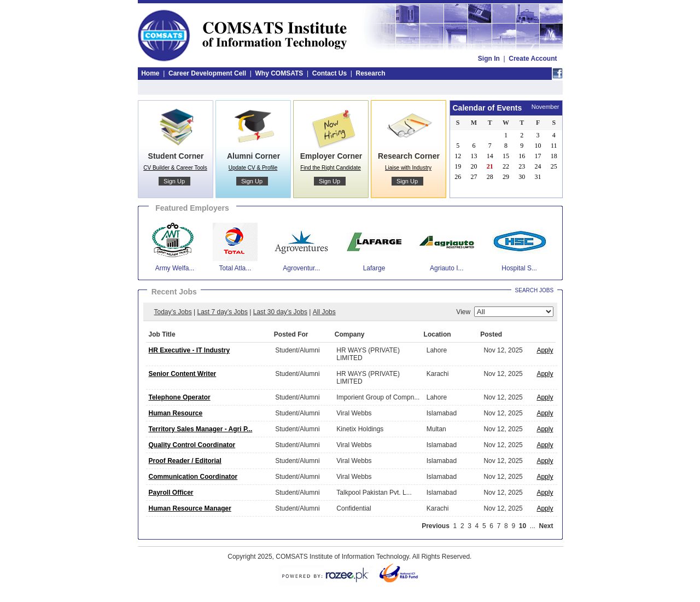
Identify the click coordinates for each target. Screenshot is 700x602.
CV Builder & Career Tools (175, 168)
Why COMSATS (279, 73)
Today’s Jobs (173, 312)
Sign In (489, 59)
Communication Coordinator (193, 477)
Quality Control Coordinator (192, 445)
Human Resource (176, 413)
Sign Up (174, 181)
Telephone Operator (180, 397)
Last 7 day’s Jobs (222, 312)
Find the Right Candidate (331, 168)
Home (150, 73)
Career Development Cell (207, 73)
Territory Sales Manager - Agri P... (201, 429)
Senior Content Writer (183, 374)
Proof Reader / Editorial (185, 461)
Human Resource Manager (190, 508)
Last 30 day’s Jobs (280, 312)
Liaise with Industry (408, 168)
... (533, 526)
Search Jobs (535, 290)
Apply (545, 350)
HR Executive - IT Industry (189, 350)
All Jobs (324, 312)
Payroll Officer (171, 493)
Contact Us (329, 73)
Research (371, 73)
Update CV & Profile (253, 168)
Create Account (533, 59)
